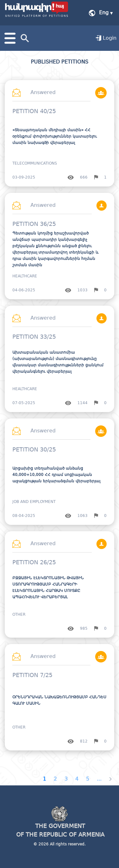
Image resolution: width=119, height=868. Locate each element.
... (99, 779)
